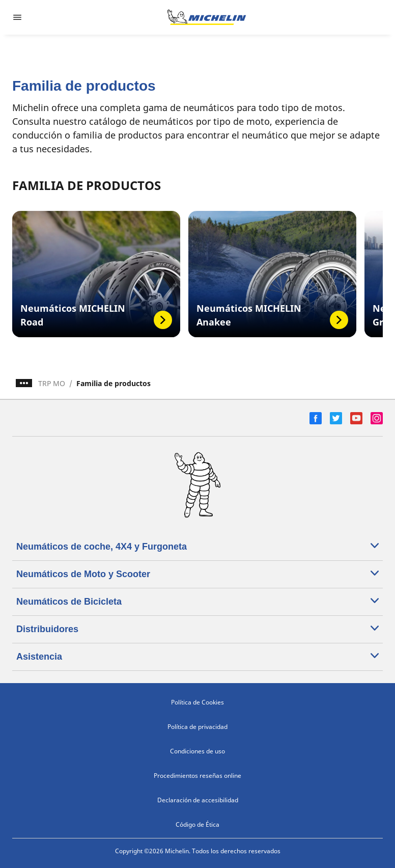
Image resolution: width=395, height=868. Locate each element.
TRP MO (52, 383)
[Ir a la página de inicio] (207, 17)
